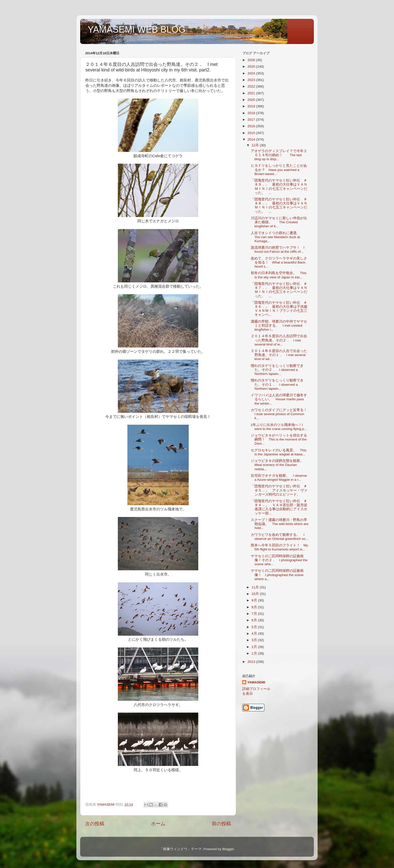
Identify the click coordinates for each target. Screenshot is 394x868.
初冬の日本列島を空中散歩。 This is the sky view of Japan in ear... (279, 275)
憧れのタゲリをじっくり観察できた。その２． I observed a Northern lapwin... (277, 370)
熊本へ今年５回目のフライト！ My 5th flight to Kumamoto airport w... (279, 547)
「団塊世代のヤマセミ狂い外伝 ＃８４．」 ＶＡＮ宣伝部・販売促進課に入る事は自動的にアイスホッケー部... (279, 507)
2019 (252, 106)
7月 (255, 614)
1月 (255, 653)
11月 (256, 587)
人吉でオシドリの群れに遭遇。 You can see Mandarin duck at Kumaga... (277, 237)
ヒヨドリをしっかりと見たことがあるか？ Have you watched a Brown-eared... (279, 170)
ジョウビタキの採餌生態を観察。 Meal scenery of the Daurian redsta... (279, 465)
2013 (252, 662)
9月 (255, 600)
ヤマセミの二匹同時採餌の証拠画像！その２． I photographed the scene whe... (279, 560)
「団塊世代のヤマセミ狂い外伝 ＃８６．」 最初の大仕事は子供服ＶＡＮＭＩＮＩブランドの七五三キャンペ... (279, 309)
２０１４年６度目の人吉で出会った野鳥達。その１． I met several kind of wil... (279, 355)
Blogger (228, 849)
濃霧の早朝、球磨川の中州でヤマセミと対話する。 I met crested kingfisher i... (279, 325)
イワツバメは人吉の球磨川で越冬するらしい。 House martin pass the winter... (279, 399)
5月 (255, 627)
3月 (255, 640)
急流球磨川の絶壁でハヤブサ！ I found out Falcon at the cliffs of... (278, 250)
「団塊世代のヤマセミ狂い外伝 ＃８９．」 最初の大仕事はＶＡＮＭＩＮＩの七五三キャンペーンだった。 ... (279, 187)
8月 (255, 607)
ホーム (158, 824)
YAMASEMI (256, 682)
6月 (255, 620)
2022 (252, 86)
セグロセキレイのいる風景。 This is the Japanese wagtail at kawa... (279, 452)
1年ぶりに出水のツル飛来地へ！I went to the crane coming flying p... (279, 427)
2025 (252, 67)
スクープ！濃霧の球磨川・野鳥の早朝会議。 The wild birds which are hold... (280, 524)
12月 (256, 145)
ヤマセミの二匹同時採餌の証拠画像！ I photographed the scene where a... (277, 575)
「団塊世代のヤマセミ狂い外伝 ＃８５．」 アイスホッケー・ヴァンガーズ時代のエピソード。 (279, 490)
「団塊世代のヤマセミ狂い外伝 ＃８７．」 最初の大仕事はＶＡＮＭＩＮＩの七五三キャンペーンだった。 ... (279, 290)
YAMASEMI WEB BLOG (137, 30)
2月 (255, 647)
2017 (252, 120)
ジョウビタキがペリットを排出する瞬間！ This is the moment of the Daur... (279, 439)
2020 (252, 100)
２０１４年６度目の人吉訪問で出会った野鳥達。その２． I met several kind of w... (279, 340)
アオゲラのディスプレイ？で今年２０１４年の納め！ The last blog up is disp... (279, 155)
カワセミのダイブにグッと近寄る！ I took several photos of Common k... (281, 414)
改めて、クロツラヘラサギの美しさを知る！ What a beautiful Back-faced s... (279, 262)
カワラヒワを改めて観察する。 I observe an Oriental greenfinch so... (280, 537)
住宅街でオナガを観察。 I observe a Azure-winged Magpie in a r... (279, 478)
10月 (256, 594)
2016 (252, 126)
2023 (252, 80)
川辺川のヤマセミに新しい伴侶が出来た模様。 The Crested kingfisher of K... (279, 222)
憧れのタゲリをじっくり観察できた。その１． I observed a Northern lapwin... (277, 384)
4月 (255, 634)
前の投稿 (221, 824)
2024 (252, 73)
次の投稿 (95, 824)
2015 (252, 133)
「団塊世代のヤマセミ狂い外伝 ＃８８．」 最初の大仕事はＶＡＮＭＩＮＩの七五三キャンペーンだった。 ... (279, 205)
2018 (252, 113)
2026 (252, 60)
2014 (252, 139)
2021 (252, 93)
